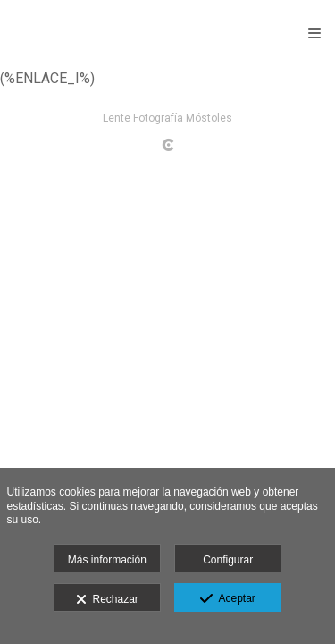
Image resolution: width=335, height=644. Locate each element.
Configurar (228, 560)
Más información (107, 560)
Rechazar (107, 600)
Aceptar (227, 599)
